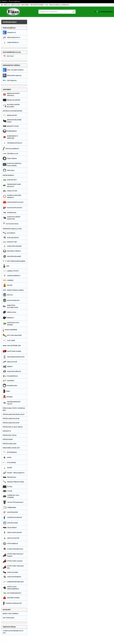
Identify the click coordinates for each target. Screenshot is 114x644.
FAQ (47, 5)
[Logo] (13, 12)
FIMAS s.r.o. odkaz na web (12, 5)
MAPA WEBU (25, 5)
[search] (74, 12)
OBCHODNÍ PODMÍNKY (37, 5)
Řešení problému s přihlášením (59, 5)
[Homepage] (2, 5)
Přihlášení (5, 1)
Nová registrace (15, 1)
